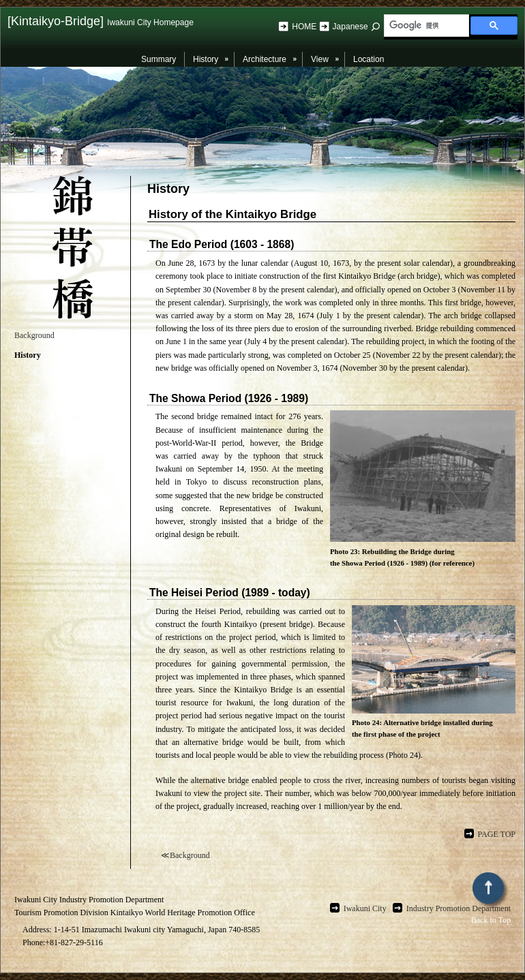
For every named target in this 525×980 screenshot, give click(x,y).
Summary (159, 59)
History (28, 355)
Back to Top (491, 899)
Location (369, 59)
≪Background (185, 855)
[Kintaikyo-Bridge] (101, 21)
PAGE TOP (497, 834)
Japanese (350, 27)
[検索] (425, 26)
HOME (305, 27)
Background (34, 335)
